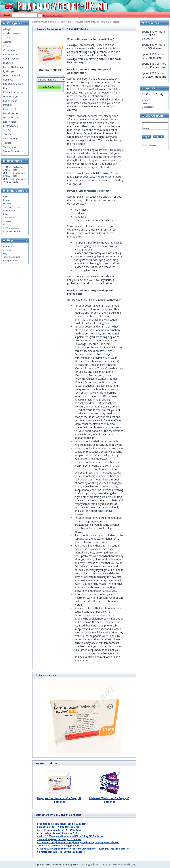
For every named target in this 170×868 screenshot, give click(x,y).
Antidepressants (12, 33)
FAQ (5, 253)
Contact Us (8, 246)
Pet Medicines (10, 126)
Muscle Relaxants (12, 118)
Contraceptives (11, 59)
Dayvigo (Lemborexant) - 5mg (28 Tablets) (59, 799)
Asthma (7, 42)
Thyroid (7, 143)
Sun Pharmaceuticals (12, 207)
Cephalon (7, 221)
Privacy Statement (11, 260)
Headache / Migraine (14, 84)
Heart (6, 88)
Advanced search (53, 15)
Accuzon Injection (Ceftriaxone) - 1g (58, 833)
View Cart (146, 100)
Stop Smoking (10, 139)
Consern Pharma (10, 211)
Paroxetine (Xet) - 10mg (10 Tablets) (58, 827)
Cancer (7, 46)
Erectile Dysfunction (13, 67)
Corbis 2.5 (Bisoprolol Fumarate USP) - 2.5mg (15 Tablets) (70, 836)
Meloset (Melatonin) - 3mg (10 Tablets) (109, 799)
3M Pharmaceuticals (12, 228)
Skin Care (8, 130)
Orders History (148, 107)
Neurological (10, 122)
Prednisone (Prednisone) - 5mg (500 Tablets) (63, 824)
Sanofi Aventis (9, 218)
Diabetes (8, 63)
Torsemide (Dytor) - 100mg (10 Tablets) (60, 839)
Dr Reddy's (8, 204)
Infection (8, 105)
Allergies (8, 29)
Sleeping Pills (64, 22)
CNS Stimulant (10, 54)
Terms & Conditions (12, 257)
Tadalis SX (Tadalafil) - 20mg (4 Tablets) (60, 846)
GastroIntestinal (12, 75)
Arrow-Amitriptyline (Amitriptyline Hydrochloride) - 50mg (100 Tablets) (78, 842)
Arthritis (7, 38)
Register (158, 136)
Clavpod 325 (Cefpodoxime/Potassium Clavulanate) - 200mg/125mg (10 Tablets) (83, 849)
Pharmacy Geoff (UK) (43, 22)
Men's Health (10, 109)
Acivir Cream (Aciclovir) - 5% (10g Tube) (60, 830)
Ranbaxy (7, 200)
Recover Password (149, 145)
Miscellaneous (11, 113)
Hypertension (10, 101)
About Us (7, 250)
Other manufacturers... (13, 231)
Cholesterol (9, 50)
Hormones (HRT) (12, 97)
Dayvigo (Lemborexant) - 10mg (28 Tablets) (15, 180)
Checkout (146, 103)
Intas (5, 214)
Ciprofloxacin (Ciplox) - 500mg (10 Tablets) (61, 852)
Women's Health (12, 151)
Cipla (5, 197)
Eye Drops (9, 71)
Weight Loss (9, 147)
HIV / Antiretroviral (13, 92)
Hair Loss (8, 80)
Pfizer (6, 225)
